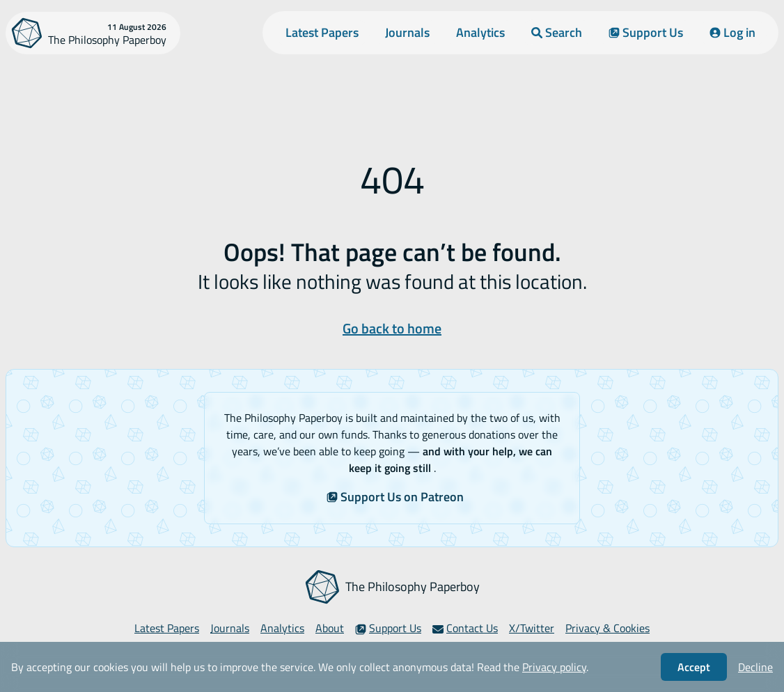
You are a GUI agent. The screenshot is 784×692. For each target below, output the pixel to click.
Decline (755, 667)
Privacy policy (554, 667)
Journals (407, 32)
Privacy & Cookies (607, 628)
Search (557, 32)
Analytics (480, 32)
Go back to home (392, 328)
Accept (694, 667)
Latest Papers (322, 32)
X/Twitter (532, 628)
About (330, 628)
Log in (732, 32)
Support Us (646, 32)
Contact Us (465, 628)
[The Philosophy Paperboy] (93, 33)
